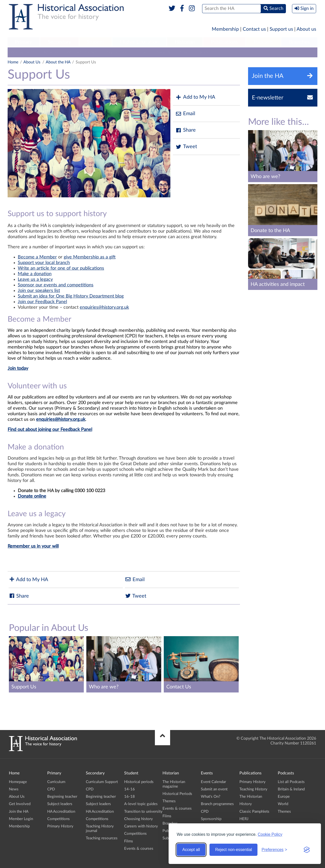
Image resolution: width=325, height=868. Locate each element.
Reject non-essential (233, 850)
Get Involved (20, 804)
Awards (163, 52)
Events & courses (139, 849)
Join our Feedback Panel (42, 302)
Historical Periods (177, 794)
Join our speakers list (39, 291)
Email (185, 114)
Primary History (60, 826)
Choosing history (139, 819)
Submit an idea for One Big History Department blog (71, 296)
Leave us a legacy (35, 280)
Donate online (32, 496)
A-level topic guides (141, 804)
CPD (51, 789)
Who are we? (22, 52)
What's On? (211, 797)
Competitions (59, 819)
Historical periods (139, 782)
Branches (299, 42)
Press (183, 52)
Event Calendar (213, 782)
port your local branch (48, 263)
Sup (22, 263)
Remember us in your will (33, 546)
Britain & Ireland (291, 789)
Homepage (18, 782)
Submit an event (214, 789)
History (246, 804)
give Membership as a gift (90, 257)
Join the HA (19, 812)
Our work (50, 52)
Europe (284, 797)
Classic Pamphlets (254, 812)
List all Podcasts (291, 782)
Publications (224, 42)
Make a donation (35, 274)
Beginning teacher (62, 797)
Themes (169, 801)
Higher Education (139, 42)
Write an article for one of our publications (61, 268)
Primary (23, 42)
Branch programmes (217, 804)
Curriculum (56, 782)
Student (95, 42)
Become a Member (37, 257)
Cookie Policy (270, 834)
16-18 (129, 797)
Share (186, 130)
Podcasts (264, 42)
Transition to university (143, 812)
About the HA (58, 62)
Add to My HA (195, 97)
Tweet (186, 147)
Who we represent (83, 52)
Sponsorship (211, 819)
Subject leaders (60, 804)
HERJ (244, 819)
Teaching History (253, 789)
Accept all (191, 850)
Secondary (59, 42)
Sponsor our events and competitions (56, 285)
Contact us (254, 29)
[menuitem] (24, 42)
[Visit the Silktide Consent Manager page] (307, 850)
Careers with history (141, 826)
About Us (32, 62)
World (283, 804)
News (14, 789)
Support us (281, 29)
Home (13, 62)
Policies (202, 52)
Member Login (21, 819)
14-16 (129, 789)
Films (129, 841)
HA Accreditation (61, 812)
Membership (225, 29)
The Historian (251, 797)
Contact (142, 52)
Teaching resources (102, 838)
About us (306, 29)
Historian (185, 42)
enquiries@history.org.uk (104, 307)
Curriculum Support (102, 782)
